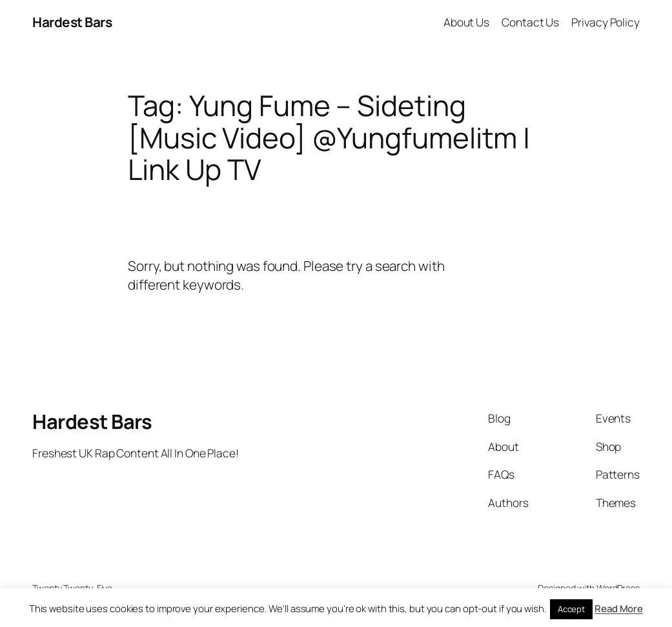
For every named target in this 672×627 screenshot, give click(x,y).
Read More (619, 609)
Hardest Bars (72, 22)
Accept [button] (571, 609)
